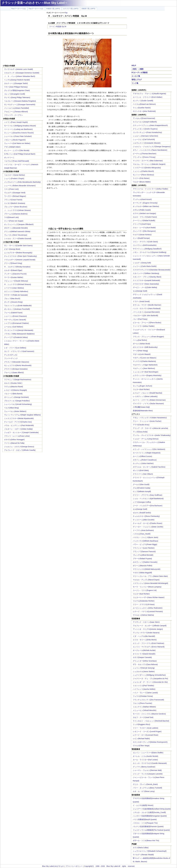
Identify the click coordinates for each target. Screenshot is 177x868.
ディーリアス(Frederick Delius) (16, 337)
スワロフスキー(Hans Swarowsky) (146, 284)
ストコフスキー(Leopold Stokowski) (146, 280)
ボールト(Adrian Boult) (141, 344)
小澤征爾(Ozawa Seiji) (141, 407)
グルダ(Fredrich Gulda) (142, 488)
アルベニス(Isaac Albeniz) (14, 372)
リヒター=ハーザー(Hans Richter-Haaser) (149, 597)
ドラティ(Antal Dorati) (141, 301)
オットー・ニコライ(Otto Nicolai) (17, 150)
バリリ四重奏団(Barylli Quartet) (145, 819)
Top (66, 13)
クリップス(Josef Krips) (142, 224)
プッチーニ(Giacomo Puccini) (15, 274)
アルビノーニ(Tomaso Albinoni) (16, 112)
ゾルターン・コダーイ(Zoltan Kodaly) (18, 429)
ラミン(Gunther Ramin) (142, 108)
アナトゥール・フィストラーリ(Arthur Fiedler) (150, 189)
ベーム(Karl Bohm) (140, 340)
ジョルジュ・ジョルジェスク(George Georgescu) (152, 147)
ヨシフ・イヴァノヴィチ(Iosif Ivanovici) (19, 351)
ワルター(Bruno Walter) (142, 182)
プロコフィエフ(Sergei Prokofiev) (17, 401)
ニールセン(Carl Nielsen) (14, 327)
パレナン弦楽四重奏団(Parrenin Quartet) (148, 827)
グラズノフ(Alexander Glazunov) (17, 362)
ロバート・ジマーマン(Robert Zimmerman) (149, 400)
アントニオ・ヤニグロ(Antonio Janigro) (148, 629)
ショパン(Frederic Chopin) (14, 179)
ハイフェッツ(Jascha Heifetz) (144, 689)
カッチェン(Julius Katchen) (143, 463)
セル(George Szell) (140, 291)
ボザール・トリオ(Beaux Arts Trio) (146, 840)
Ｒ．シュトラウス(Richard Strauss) (18, 284)
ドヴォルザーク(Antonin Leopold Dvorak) (20, 260)
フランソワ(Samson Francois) (144, 551)
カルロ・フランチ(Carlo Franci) (145, 217)
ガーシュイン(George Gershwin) (16, 397)
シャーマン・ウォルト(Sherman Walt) (147, 770)
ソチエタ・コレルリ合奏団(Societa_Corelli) (149, 812)
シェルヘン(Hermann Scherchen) (145, 136)
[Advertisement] (41, 207)
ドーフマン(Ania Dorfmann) (143, 530)
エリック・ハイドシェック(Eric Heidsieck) (149, 449)
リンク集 (135, 83)
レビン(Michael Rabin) (141, 739)
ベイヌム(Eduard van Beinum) (144, 104)
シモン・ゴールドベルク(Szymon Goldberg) (150, 252)
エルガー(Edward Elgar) (13, 270)
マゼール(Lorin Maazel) (142, 354)
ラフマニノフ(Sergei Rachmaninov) (18, 380)
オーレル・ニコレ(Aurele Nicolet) (145, 756)
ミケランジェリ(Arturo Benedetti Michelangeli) (150, 583)
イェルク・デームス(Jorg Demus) (146, 439)
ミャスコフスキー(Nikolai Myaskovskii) (19, 418)
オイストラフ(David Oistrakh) (144, 654)
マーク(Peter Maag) (140, 351)
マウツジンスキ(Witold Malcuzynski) (147, 569)
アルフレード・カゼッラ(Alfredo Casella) (20, 450)
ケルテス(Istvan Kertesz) (142, 235)
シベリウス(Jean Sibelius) (14, 288)
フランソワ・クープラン (14, 115)
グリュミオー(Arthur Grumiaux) (145, 661)
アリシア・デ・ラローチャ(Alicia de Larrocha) (150, 428)
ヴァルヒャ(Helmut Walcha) (143, 615)
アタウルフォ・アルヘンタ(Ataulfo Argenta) (149, 94)
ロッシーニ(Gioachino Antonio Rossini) (19, 133)
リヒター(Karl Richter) (141, 389)
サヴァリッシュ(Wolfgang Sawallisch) (147, 249)
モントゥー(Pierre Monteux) (143, 175)
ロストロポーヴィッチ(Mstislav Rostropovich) (150, 742)
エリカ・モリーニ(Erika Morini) (145, 640)
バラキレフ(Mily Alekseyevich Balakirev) (19, 334)
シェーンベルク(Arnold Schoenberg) (18, 404)
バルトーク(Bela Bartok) (13, 394)
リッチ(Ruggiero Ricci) (141, 724)
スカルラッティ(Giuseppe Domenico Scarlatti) (22, 73)
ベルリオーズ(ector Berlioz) (15, 175)
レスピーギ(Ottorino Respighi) (16, 390)
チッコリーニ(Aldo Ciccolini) (144, 520)
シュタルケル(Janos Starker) (144, 671)
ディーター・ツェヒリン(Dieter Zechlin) (148, 527)
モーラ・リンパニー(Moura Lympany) (147, 587)
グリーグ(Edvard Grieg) (13, 263)
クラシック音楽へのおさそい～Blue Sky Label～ (35, 3)
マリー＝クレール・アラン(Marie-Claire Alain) (150, 576)
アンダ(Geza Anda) (140, 432)
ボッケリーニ (9, 157)
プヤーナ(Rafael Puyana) (142, 559)
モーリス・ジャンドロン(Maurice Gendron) (149, 714)
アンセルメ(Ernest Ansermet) (144, 118)
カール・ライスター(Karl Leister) (145, 760)
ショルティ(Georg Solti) (142, 263)
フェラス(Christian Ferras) (143, 696)
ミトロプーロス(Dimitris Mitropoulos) (147, 168)
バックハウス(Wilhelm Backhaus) (145, 541)
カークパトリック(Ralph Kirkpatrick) (147, 453)
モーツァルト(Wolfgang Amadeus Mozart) (20, 126)
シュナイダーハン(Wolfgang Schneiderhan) (149, 675)
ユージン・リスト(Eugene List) (145, 590)
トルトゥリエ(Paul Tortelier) (143, 686)
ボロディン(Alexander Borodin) (16, 228)
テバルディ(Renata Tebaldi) (143, 855)
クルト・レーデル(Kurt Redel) (144, 228)
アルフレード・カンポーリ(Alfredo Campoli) (150, 626)
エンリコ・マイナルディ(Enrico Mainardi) (149, 647)
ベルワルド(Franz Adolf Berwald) (17, 161)
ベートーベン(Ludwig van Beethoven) (18, 129)
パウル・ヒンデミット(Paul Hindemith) (19, 425)
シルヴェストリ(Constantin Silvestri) (147, 143)
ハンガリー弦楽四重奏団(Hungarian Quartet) (150, 816)
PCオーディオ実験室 (139, 73)
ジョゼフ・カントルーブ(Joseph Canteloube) (21, 432)
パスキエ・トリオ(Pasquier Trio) (145, 823)
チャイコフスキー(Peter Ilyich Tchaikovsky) (21, 256)
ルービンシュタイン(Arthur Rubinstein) (148, 608)
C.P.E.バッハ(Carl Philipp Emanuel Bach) (20, 154)
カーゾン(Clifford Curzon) (142, 456)
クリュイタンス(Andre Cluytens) (145, 129)
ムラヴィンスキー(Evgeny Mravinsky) (147, 375)
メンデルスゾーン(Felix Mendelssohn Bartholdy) (22, 182)
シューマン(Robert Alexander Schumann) (20, 186)
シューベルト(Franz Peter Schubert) (18, 136)
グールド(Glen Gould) (141, 484)
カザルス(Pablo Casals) (142, 210)
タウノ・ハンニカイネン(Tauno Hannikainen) (150, 150)
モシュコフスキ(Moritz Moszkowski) (18, 365)
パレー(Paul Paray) (140, 319)
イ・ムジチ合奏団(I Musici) (143, 805)
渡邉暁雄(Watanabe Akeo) (143, 411)
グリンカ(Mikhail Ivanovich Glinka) (17, 231)
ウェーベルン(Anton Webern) (15, 411)
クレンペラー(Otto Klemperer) (144, 231)
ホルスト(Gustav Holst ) (13, 383)
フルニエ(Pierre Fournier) (143, 703)
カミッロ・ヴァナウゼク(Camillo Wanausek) (150, 763)
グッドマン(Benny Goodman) (144, 767)
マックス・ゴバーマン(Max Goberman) (148, 161)
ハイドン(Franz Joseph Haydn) (16, 122)
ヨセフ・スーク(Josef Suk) (143, 717)
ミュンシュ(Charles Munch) (143, 171)
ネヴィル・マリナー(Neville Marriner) (147, 305)
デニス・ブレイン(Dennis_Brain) (145, 784)
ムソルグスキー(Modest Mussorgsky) (18, 253)
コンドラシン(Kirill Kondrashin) (145, 245)
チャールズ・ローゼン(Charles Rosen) (148, 523)
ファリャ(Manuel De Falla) (14, 443)
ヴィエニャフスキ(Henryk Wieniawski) (19, 330)
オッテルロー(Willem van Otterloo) (146, 206)
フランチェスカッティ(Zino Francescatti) (148, 700)
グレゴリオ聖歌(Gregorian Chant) (17, 90)
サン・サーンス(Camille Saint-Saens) (18, 246)
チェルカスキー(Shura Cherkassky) (146, 516)
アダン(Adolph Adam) (12, 147)
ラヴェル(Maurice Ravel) (14, 387)
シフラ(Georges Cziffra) (142, 502)
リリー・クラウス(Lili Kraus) (144, 604)
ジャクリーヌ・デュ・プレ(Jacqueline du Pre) (150, 679)
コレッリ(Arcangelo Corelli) (15, 94)
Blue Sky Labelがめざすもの (53, 866)
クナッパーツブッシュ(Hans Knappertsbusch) (150, 125)
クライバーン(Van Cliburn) (143, 474)
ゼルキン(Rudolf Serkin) (142, 513)
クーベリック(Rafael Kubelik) (144, 220)
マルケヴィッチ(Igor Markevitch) (145, 365)
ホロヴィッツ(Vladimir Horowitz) (145, 562)
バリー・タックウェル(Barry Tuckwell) (147, 788)
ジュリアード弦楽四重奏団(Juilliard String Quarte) (152, 809)
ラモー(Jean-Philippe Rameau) (16, 87)
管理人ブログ (137, 80)
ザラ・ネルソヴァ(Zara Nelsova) (145, 664)
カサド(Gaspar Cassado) (142, 657)
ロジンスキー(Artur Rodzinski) (144, 111)
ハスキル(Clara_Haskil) (142, 534)
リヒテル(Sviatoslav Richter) (144, 601)
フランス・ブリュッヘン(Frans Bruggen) (148, 337)
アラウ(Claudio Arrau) (141, 425)
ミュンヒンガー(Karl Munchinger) (146, 372)
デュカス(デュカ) (11, 355)
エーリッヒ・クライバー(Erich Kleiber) (148, 97)
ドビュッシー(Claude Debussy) (16, 281)
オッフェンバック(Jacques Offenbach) (19, 224)
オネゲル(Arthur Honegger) (14, 440)
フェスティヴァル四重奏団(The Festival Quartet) (151, 830)
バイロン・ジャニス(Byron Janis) (145, 537)
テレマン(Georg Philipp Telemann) (17, 97)
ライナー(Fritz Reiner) (141, 178)
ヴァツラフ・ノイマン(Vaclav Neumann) (148, 404)
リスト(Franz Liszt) (11, 189)
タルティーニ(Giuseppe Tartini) (16, 83)
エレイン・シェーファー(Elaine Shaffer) (148, 753)
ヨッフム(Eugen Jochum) (143, 386)
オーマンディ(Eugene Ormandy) (145, 203)
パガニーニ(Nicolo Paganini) (15, 140)
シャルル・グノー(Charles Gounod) (18, 239)
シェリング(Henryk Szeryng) (144, 668)
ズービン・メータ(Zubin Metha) (145, 287)
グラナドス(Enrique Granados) (16, 369)
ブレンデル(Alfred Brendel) (143, 555)
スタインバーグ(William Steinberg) (146, 273)
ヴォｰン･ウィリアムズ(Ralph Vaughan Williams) (22, 415)
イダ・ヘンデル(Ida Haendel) (144, 636)
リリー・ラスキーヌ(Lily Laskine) (145, 728)
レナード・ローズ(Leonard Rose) (146, 735)
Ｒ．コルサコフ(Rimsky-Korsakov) (17, 267)
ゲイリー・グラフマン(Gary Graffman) (148, 495)
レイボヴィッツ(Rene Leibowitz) (145, 396)
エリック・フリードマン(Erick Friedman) (148, 643)
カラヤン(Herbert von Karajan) (144, 213)
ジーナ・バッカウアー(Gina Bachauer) (148, 506)
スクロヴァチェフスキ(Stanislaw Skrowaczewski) (152, 270)
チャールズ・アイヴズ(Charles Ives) (18, 422)
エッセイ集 (136, 76)
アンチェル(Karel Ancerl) (142, 199)
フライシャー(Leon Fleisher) (144, 548)
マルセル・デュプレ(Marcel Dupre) (146, 580)
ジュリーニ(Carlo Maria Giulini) (145, 266)
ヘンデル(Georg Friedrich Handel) (17, 80)
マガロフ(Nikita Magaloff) (142, 573)
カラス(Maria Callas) (141, 848)
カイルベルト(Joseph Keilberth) (145, 122)
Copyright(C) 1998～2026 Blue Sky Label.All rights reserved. (110, 866)
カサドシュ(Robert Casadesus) (145, 460)
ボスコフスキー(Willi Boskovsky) (145, 347)
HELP (134, 65)
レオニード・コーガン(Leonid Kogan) (147, 731)
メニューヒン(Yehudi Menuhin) (145, 710)
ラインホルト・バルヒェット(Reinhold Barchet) (151, 721)
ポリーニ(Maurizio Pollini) (143, 566)
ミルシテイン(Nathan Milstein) (144, 707)
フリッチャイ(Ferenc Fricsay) (144, 157)
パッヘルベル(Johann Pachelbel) (17, 108)
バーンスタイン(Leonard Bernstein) (146, 312)
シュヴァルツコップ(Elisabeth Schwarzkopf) (150, 851)
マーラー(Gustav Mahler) (14, 277)
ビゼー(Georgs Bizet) (12, 249)
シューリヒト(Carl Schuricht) (144, 139)
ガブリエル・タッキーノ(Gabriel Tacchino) (149, 467)
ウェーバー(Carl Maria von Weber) (17, 143)
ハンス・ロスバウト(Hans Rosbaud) (147, 308)
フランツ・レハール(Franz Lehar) (17, 436)
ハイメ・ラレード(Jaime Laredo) (145, 693)
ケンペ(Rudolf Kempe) (141, 238)
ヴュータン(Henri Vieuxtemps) (16, 235)
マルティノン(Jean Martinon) (144, 368)
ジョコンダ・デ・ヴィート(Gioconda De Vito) (150, 682)
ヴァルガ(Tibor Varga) (141, 746)
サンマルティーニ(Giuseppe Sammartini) (20, 105)
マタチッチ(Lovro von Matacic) (145, 358)
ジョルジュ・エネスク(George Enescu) (19, 447)
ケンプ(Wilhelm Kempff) (142, 491)
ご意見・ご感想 (137, 69)
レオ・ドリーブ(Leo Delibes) (15, 348)
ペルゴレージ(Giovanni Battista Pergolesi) (20, 101)
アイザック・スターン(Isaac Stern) (146, 622)
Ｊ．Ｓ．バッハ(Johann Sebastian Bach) (20, 76)
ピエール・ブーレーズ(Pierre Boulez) (147, 323)
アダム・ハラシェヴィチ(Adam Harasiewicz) (150, 418)
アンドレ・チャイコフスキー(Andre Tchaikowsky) (152, 435)
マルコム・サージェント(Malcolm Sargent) (149, 164)
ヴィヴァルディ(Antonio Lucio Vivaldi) (19, 69)
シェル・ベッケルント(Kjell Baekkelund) (148, 499)
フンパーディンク (11, 358)
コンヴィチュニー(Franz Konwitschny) (147, 132)
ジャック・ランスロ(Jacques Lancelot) (148, 774)
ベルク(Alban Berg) (11, 408)
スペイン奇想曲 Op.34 (58, 27)
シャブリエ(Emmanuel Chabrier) (17, 323)
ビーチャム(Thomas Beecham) (145, 154)
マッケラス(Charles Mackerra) (144, 361)
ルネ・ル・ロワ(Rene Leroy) (144, 791)
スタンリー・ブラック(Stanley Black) (147, 277)
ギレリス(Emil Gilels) (141, 470)
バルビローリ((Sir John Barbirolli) (145, 316)
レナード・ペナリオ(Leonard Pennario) (148, 611)
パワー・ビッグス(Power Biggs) (145, 544)
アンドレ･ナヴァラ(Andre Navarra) (146, 633)
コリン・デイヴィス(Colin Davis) (145, 242)
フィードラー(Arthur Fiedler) (144, 326)
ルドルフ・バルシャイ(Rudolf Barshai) (147, 393)
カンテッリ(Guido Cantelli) (143, 101)
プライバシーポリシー (74, 866)
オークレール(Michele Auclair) (144, 650)
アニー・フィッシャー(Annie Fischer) (147, 421)
